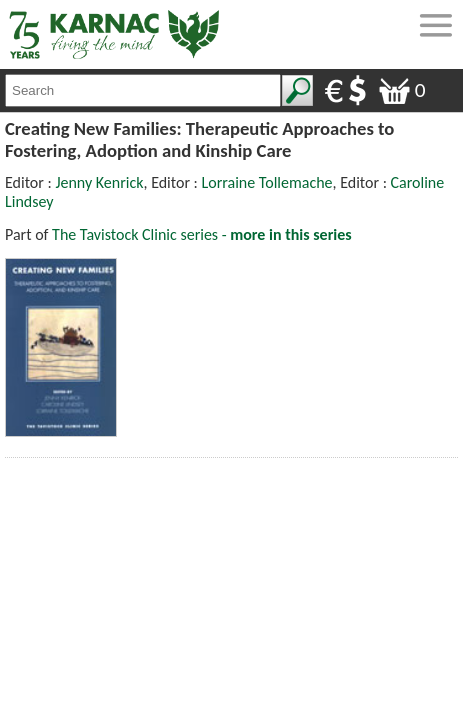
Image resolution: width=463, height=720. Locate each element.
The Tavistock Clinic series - (202, 234)
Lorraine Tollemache (267, 182)
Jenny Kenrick (99, 182)
